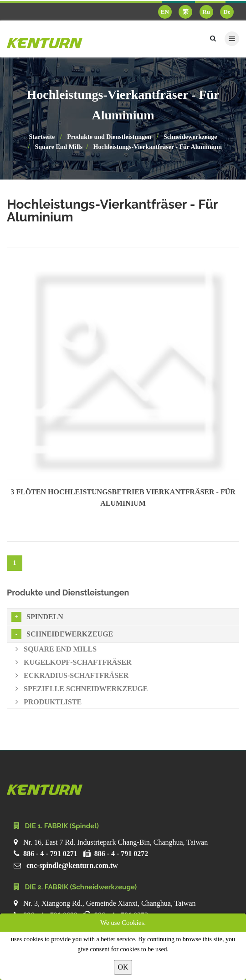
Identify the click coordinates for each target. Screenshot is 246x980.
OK (123, 967)
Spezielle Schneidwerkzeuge (82, 689)
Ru (206, 12)
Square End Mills (59, 147)
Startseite (42, 137)
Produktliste (49, 702)
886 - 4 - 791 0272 (121, 854)
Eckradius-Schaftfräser (72, 675)
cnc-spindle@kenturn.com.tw (72, 865)
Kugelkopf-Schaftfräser (73, 662)
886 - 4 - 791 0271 (50, 854)
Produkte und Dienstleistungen (109, 137)
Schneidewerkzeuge (190, 137)
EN (165, 12)
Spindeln (37, 617)
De (227, 12)
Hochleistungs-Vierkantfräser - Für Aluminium (158, 147)
